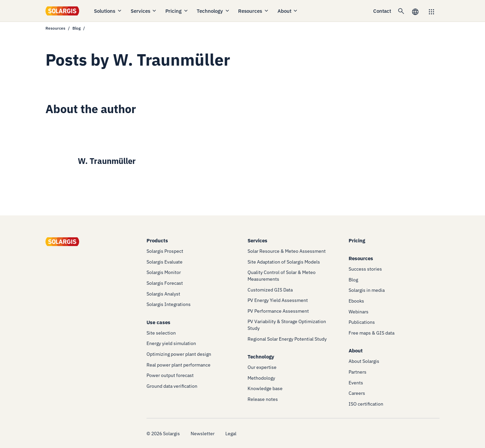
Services (144, 11)
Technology (213, 11)
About (288, 11)
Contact (382, 11)
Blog (76, 28)
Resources (254, 11)
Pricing (177, 11)
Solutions (108, 11)
